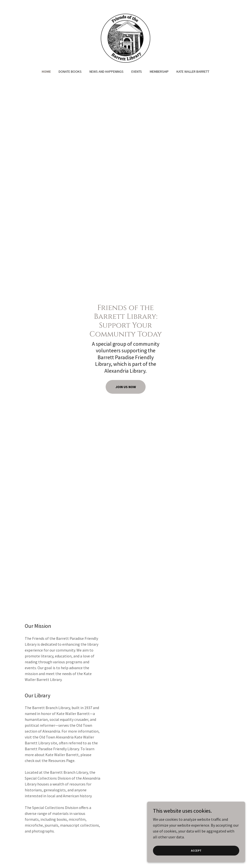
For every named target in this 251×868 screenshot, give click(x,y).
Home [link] (46, 71)
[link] (126, 38)
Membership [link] (159, 71)
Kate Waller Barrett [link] (193, 71)
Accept (196, 850)
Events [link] (137, 71)
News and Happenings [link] (107, 71)
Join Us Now (126, 387)
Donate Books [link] (70, 71)
